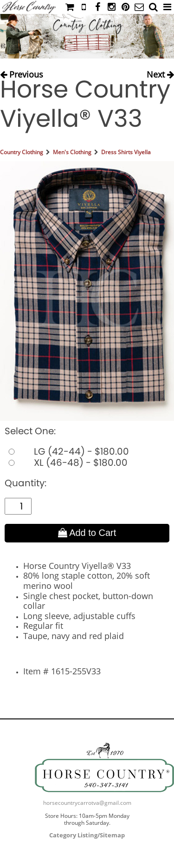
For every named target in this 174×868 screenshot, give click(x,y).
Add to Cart (87, 533)
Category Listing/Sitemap (87, 835)
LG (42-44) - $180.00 (67, 451)
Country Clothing (22, 152)
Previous (22, 72)
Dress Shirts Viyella (126, 152)
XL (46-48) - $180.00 (66, 463)
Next (160, 72)
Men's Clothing (72, 152)
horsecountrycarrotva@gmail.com (87, 803)
